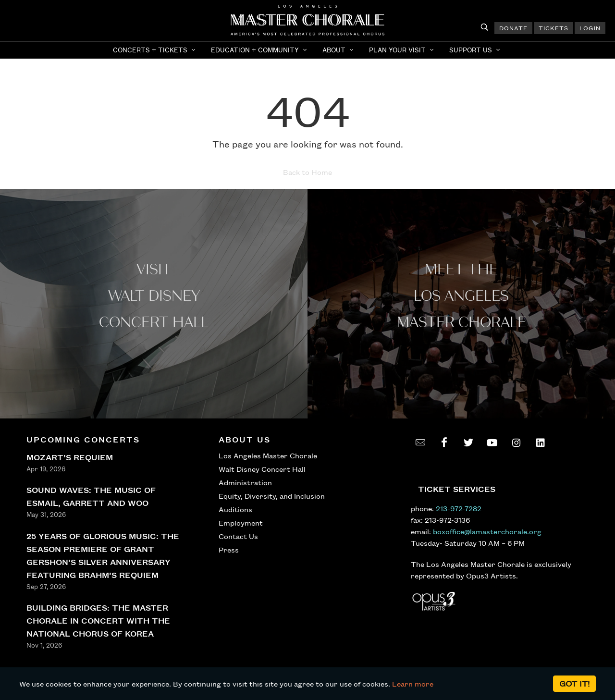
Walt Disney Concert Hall (262, 469)
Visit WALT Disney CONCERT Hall (154, 296)
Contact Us (238, 536)
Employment (241, 523)
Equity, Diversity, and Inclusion (272, 496)
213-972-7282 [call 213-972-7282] (459, 508)
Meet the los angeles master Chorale (461, 296)
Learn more (413, 684)
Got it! (574, 683)
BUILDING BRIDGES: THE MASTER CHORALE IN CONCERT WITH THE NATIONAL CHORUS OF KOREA (98, 620)
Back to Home (307, 172)
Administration (245, 482)
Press (229, 550)
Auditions (235, 509)
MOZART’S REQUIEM (70, 457)
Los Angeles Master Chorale (268, 455)
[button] (155, 50)
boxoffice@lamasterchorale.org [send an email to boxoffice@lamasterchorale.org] (487, 531)
